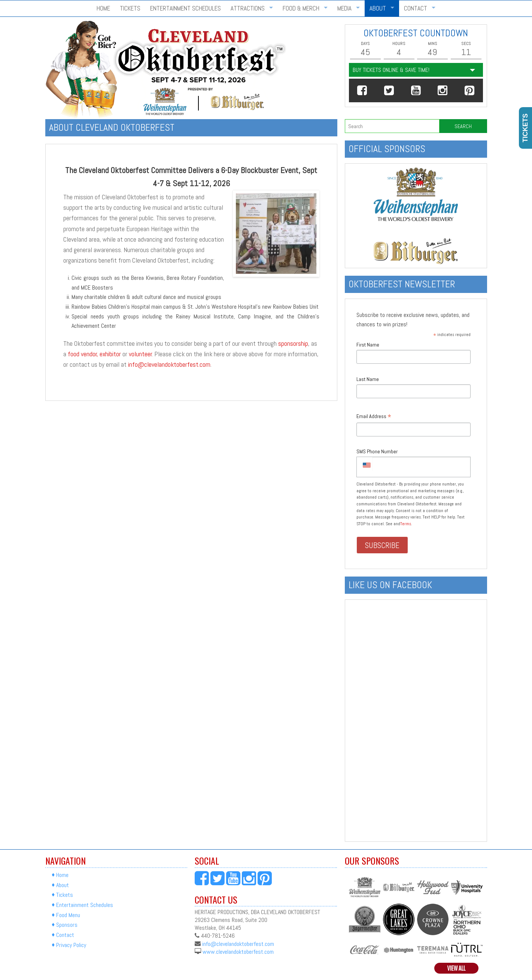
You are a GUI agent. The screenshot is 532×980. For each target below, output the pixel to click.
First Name (368, 345)
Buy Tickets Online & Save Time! (391, 70)
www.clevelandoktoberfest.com (238, 951)
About (378, 8)
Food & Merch (301, 8)
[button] (362, 90)
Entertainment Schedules (186, 8)
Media (344, 8)
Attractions (248, 8)
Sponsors (67, 925)
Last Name (368, 379)
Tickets (130, 8)
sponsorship (293, 344)
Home (103, 8)
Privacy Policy (71, 945)
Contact (416, 8)
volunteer (140, 354)
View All (457, 968)
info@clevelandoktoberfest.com (169, 365)
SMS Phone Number (377, 451)
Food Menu (68, 915)
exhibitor (110, 354)
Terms (406, 524)
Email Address (374, 417)
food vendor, (83, 354)
